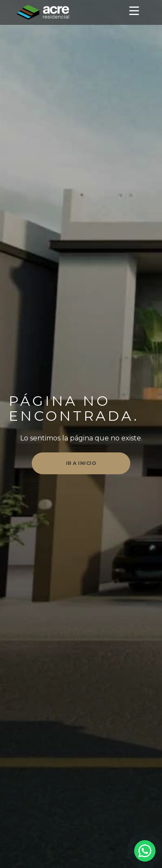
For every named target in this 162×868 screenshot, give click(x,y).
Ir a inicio (81, 463)
